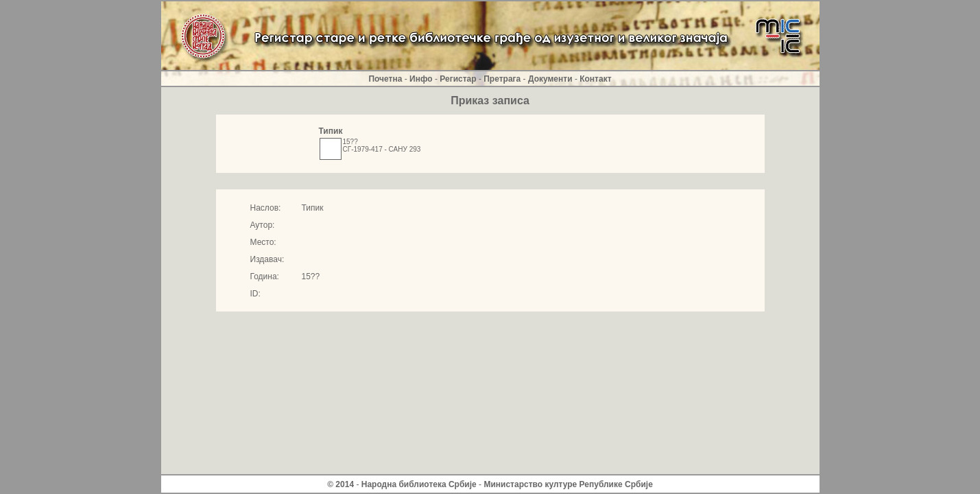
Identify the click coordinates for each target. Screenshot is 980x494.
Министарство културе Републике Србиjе (568, 484)
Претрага (502, 79)
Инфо (421, 79)
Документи (550, 79)
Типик (331, 131)
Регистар (458, 79)
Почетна (385, 79)
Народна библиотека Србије (419, 484)
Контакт (595, 79)
